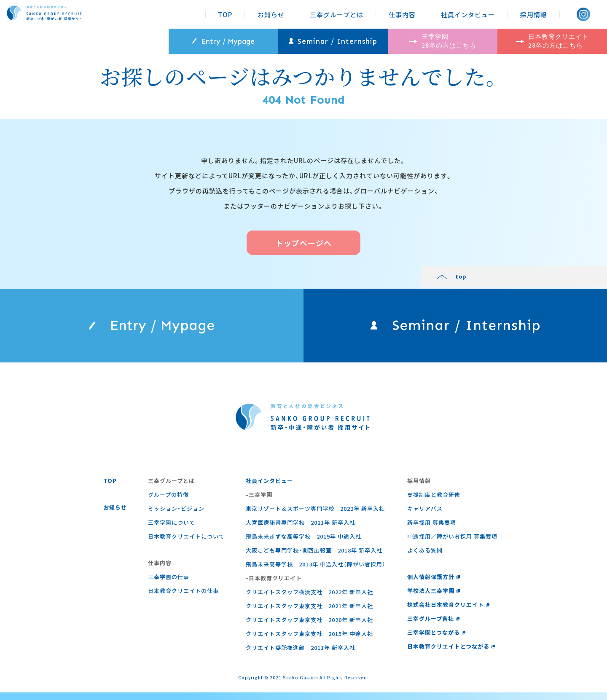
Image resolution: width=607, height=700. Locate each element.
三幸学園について (171, 530)
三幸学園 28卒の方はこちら (443, 41)
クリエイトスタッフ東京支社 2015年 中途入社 (308, 641)
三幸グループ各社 (431, 626)
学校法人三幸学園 (432, 598)
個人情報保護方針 (432, 584)
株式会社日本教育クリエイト (446, 612)
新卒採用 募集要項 (430, 530)
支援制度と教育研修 (432, 502)
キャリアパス (423, 516)
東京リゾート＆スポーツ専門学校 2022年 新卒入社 (314, 516)
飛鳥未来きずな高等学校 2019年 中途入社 (302, 544)
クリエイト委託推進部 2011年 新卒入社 (299, 655)
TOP (225, 15)
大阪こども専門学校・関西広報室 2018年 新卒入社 (313, 558)
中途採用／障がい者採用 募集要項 (450, 544)
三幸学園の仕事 (168, 584)
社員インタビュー (468, 15)
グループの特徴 (168, 502)
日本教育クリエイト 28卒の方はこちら (552, 41)
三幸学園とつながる (434, 640)
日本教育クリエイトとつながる (449, 654)
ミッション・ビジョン (176, 516)
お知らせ (271, 15)
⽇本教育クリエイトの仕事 (183, 598)
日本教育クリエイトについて (186, 544)
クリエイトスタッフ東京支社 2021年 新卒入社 (308, 613)
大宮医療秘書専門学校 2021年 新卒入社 (299, 530)
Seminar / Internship (333, 41)
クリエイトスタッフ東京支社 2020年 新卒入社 (308, 627)
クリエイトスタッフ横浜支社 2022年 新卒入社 (308, 599)
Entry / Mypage (223, 41)
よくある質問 (423, 558)
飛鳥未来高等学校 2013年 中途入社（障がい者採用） (314, 572)
